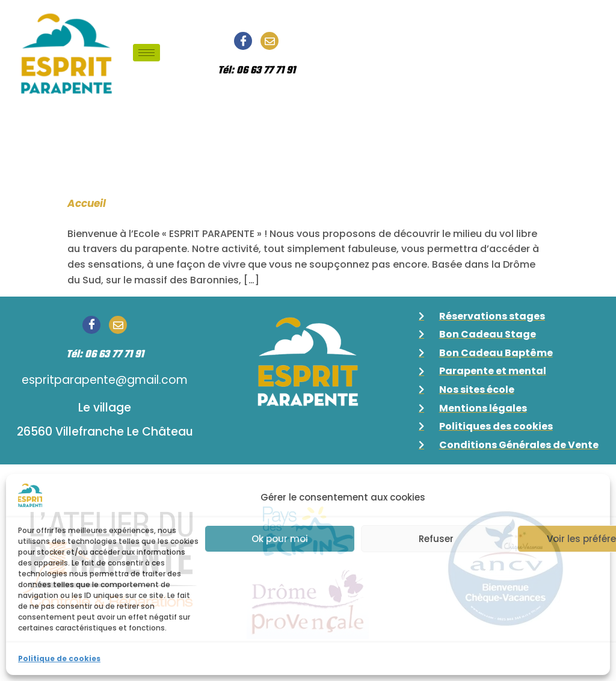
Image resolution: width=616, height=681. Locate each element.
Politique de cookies (59, 658)
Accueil (87, 203)
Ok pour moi (280, 539)
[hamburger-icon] (146, 53)
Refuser (436, 539)
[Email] (269, 41)
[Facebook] (243, 41)
